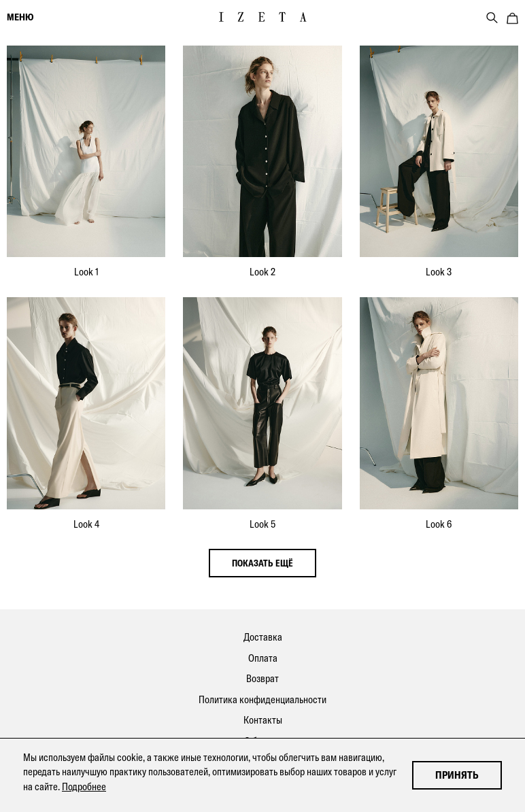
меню (20, 17)
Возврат (262, 678)
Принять (457, 775)
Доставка (263, 637)
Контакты (263, 720)
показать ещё (262, 563)
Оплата (263, 658)
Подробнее (84, 786)
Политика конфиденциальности (262, 699)
